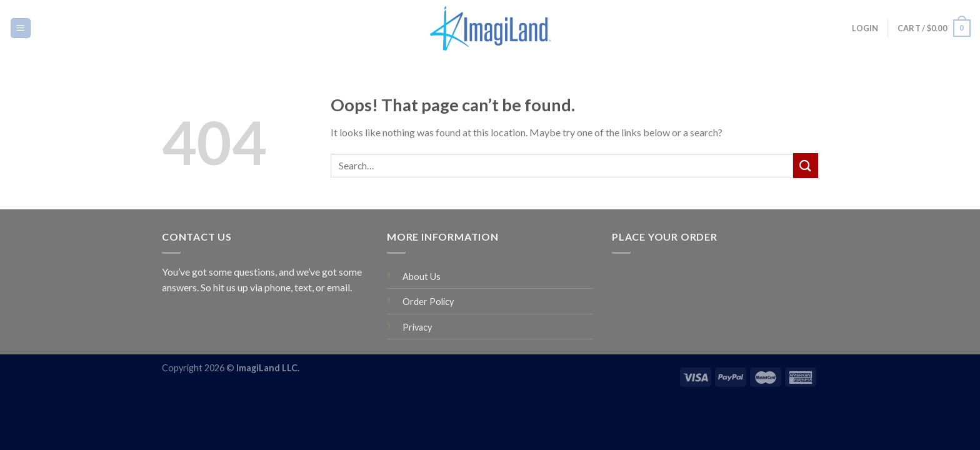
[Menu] (21, 28)
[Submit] (806, 165)
